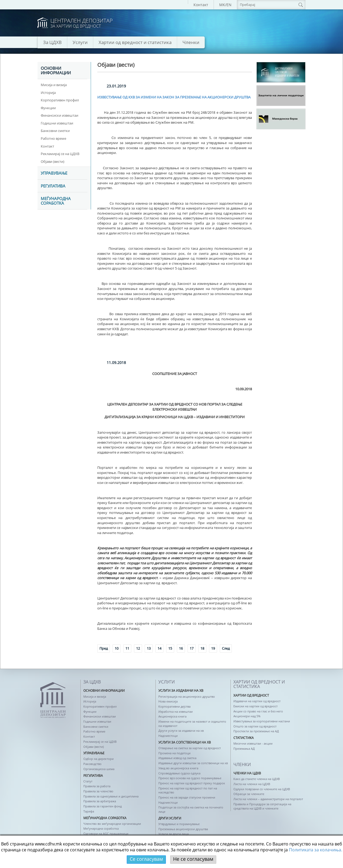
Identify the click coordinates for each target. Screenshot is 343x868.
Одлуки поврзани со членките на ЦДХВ (262, 789)
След (226, 648)
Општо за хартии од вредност (255, 726)
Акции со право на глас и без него (258, 711)
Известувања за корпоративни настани (262, 721)
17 (192, 648)
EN (229, 5)
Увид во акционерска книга (178, 768)
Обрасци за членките (249, 794)
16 (181, 648)
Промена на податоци (174, 753)
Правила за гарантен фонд (102, 806)
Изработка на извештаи (176, 711)
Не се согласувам (193, 859)
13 (149, 648)
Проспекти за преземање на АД (256, 731)
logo (75, 23)
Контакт (201, 5)
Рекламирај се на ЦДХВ (60, 154)
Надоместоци (168, 736)
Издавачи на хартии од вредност (257, 701)
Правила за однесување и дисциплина (111, 796)
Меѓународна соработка (101, 828)
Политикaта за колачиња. (316, 850)
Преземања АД (244, 749)
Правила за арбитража (100, 801)
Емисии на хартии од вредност (256, 706)
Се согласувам (146, 859)
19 (213, 648)
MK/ (223, 5)
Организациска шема (99, 769)
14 (159, 648)
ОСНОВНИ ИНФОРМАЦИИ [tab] (56, 71)
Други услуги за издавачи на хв (181, 731)
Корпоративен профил (60, 100)
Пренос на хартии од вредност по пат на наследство (188, 790)
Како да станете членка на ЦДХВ (257, 779)
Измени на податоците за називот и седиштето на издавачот (192, 724)
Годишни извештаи (57, 123)
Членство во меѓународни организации (112, 824)
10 (117, 648)
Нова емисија (168, 701)
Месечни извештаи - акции (253, 743)
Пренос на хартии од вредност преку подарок (192, 783)
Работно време (53, 138)
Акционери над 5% (247, 716)
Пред (104, 648)
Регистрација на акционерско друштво (187, 696)
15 (170, 648)
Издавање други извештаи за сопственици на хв (193, 763)
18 (202, 648)
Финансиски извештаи (59, 115)
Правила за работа (97, 786)
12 (138, 648)
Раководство (92, 764)
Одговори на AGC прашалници (106, 834)
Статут (88, 781)
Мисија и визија (54, 85)
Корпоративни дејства (174, 706)
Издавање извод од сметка (177, 758)
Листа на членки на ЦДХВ (252, 784)
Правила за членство (98, 791)
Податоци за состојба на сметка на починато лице (191, 809)
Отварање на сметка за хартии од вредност (190, 748)
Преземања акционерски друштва (183, 829)
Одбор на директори (98, 759)
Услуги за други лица (174, 834)
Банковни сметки (55, 131)
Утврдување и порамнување (179, 824)
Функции (48, 108)
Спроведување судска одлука (179, 773)
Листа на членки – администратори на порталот (268, 799)
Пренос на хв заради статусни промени (187, 797)
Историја (48, 93)
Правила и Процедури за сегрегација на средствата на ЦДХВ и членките (262, 806)
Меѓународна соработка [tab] (56, 201)
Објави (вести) (53, 161)
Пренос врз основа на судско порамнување (190, 778)
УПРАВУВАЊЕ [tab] (54, 173)
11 (127, 648)
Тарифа (89, 811)
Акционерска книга (172, 716)
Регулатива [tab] (53, 186)
